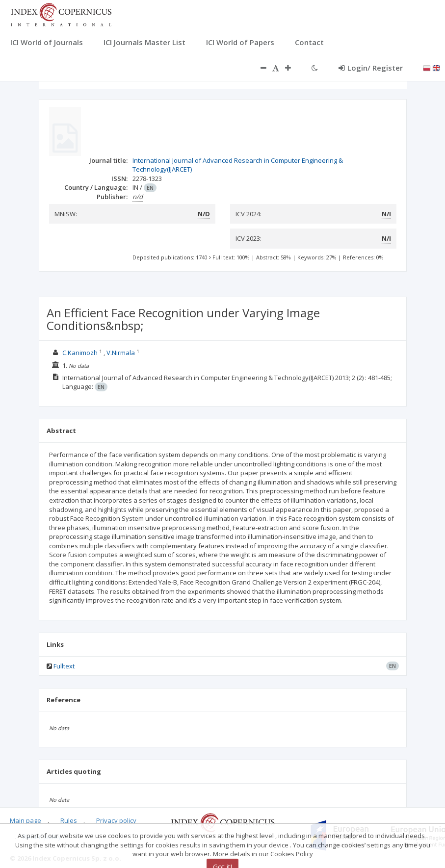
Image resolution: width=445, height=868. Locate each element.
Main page (26, 820)
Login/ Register (371, 68)
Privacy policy (116, 820)
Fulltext (64, 666)
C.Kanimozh (81, 353)
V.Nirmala (121, 353)
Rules (69, 820)
